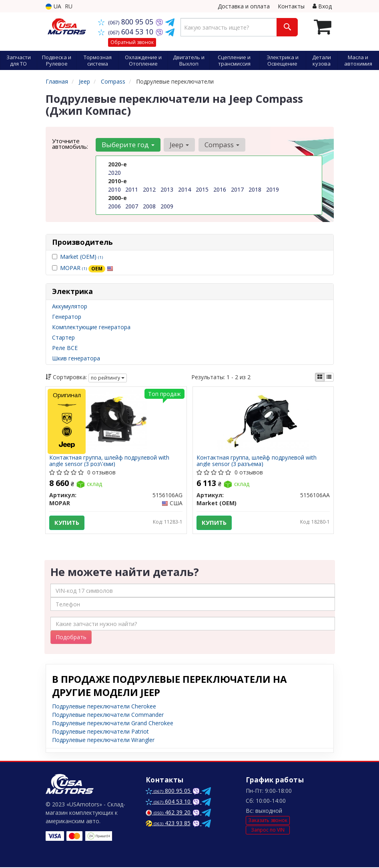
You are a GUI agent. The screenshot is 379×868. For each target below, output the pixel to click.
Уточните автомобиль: (70, 144)
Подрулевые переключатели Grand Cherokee (113, 724)
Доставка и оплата (244, 6)
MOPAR (87, 268)
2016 (220, 189)
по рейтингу (108, 378)
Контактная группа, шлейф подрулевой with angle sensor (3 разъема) (257, 461)
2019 (273, 189)
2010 (114, 189)
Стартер (63, 337)
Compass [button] (222, 145)
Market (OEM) (81, 257)
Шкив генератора (76, 358)
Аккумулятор (70, 306)
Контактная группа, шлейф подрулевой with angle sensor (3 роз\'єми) (110, 461)
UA (53, 6)
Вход (322, 6)
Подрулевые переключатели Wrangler (103, 741)
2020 (114, 173)
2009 (167, 206)
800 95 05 (127, 22)
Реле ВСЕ (65, 348)
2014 (184, 189)
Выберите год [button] (128, 145)
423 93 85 (168, 824)
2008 (149, 206)
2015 (202, 189)
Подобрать (71, 638)
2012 (149, 189)
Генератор (67, 317)
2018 (255, 189)
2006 (114, 206)
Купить (67, 523)
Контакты (291, 6)
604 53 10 (127, 32)
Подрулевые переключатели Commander (108, 715)
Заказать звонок (268, 821)
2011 (132, 189)
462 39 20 (169, 813)
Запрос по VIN (268, 830)
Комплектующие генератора (91, 327)
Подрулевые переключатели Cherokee (104, 707)
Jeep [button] (179, 145)
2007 (132, 206)
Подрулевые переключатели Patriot (100, 732)
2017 (237, 189)
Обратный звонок (132, 42)
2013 (167, 189)
